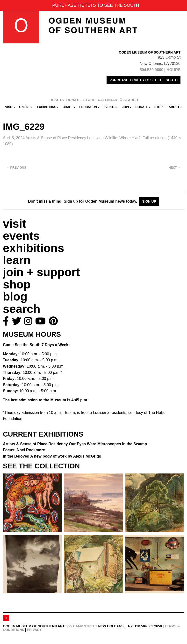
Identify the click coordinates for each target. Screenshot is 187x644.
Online (26, 107)
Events (111, 107)
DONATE (74, 100)
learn (17, 260)
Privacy (34, 630)
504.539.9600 (151, 70)
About (175, 107)
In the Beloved (52, 456)
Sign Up (149, 201)
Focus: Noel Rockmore (24, 450)
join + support (41, 272)
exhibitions (33, 248)
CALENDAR (108, 100)
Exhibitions (48, 107)
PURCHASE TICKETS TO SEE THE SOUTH (144, 80)
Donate (143, 107)
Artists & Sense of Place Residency (83, 138)
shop (17, 284)
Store (160, 107)
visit (14, 224)
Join (127, 107)
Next (175, 168)
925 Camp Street (82, 626)
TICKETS (57, 100)
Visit (10, 107)
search (22, 309)
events (21, 236)
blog (15, 297)
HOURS (173, 70)
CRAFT (69, 107)
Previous (16, 168)
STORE (89, 100)
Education (89, 107)
